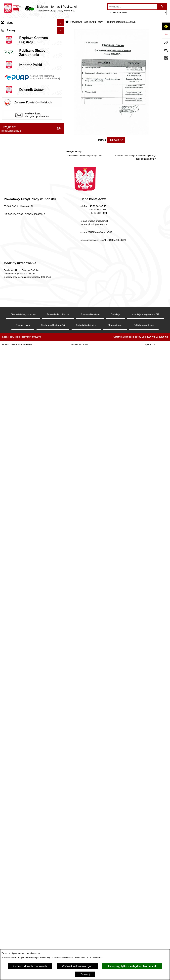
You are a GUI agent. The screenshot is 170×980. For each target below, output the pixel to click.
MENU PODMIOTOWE (15, 36)
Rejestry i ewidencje (13, 676)
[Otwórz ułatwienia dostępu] (166, 26)
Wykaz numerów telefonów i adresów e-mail (27, 707)
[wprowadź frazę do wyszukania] (132, 7)
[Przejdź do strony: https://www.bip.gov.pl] (166, 34)
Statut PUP (8, 56)
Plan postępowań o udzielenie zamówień (25, 689)
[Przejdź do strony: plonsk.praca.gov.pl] (166, 42)
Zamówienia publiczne (14, 726)
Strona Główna (10, 29)
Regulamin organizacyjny (16, 62)
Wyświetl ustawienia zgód (77, 966)
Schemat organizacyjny (15, 49)
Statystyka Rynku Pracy (15, 720)
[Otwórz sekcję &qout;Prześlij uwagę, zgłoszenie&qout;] (166, 50)
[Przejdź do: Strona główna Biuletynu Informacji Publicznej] (67, 22)
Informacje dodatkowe (14, 733)
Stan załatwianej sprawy (16, 740)
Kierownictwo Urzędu (14, 43)
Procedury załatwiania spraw (18, 746)
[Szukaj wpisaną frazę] (162, 7)
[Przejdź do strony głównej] (40, 8)
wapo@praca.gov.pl (98, 928)
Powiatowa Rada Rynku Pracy (19, 82)
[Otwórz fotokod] (166, 58)
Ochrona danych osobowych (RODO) (23, 753)
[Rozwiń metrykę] (116, 140)
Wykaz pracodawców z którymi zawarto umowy (29, 683)
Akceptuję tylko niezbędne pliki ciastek (132, 966)
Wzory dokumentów (13, 713)
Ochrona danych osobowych (30, 966)
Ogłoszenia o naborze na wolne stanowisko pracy (27, 698)
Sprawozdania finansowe (16, 76)
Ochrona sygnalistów (14, 760)
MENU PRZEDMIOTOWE (17, 663)
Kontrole (6, 653)
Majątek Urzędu (11, 69)
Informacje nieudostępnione (18, 669)
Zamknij (85, 974)
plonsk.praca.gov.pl (98, 931)
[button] (61, 63)
